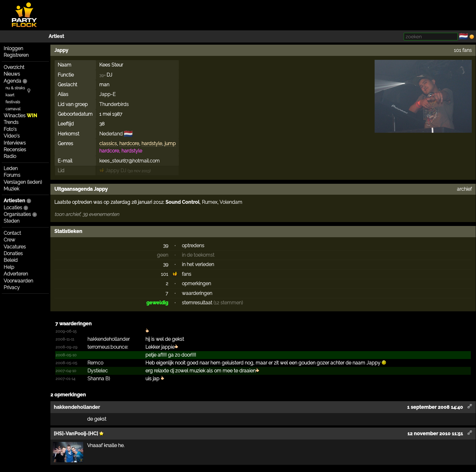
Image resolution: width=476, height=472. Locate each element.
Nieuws (12, 74)
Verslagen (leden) (23, 182)
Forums (12, 175)
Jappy (61, 50)
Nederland (111, 134)
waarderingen (197, 293)
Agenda (12, 81)
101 (165, 274)
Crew (9, 240)
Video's (12, 136)
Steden (12, 221)
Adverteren (16, 274)
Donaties (13, 253)
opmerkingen (196, 284)
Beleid (11, 260)
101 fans (463, 50)
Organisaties (17, 214)
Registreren (16, 55)
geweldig (157, 303)
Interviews (15, 143)
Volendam (231, 202)
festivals (13, 102)
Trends (11, 122)
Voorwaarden (18, 281)
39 (166, 246)
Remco (95, 363)
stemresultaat (197, 303)
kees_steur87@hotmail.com (129, 161)
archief (464, 189)
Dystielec (98, 371)
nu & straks (15, 88)
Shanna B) (99, 379)
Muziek (11, 189)
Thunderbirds (114, 104)
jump (170, 144)
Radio (10, 156)
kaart (10, 95)
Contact (12, 233)
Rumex (210, 202)
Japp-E (107, 94)
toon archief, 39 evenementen (87, 214)
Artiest (56, 36)
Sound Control (182, 202)
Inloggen (13, 48)
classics (108, 144)
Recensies (15, 150)
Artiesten (14, 201)
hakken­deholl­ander (109, 339)
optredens (193, 246)
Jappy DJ (113, 171)
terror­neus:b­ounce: (108, 347)
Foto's (10, 129)
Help (9, 267)
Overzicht (14, 67)
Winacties (20, 116)
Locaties (13, 208)
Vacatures (15, 247)
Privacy (12, 287)
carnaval (13, 109)
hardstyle (152, 144)
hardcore (129, 144)
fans (187, 274)
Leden (11, 168)
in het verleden (198, 264)
